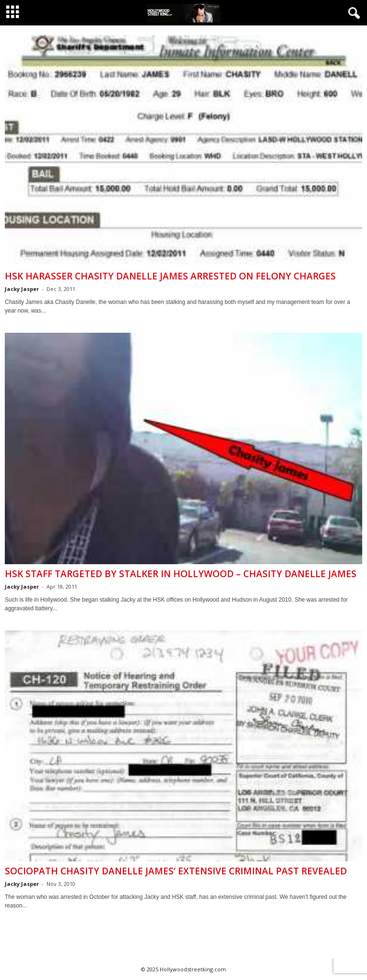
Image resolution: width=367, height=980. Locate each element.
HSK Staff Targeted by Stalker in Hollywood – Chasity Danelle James (181, 574)
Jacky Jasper (22, 289)
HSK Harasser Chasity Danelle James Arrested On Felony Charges (170, 276)
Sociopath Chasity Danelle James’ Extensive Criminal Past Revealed (176, 871)
